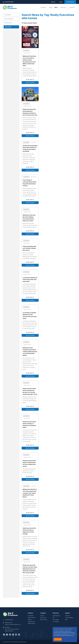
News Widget (56, 620)
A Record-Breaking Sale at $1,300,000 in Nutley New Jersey (29, 248)
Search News (8, 27)
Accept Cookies (58, 639)
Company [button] (43, 7)
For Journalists (56, 622)
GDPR (73, 635)
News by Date (8, 23)
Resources (56, 613)
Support (67, 613)
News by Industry (9, 19)
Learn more (71, 634)
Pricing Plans (31, 616)
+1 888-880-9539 (8, 2)
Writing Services (31, 622)
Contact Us (72, 7)
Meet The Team (44, 620)
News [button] (56, 7)
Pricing (51, 7)
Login (61, 2)
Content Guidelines (69, 618)
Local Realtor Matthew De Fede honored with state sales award (30, 280)
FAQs (66, 620)
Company (43, 613)
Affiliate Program (31, 624)
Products (30, 613)
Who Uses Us (43, 618)
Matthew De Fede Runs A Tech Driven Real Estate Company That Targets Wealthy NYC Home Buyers (30, 493)
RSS (54, 618)
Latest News (8, 15)
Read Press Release (30, 83)
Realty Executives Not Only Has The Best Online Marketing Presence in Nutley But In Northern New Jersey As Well (30, 569)
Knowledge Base (56, 616)
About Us (42, 616)
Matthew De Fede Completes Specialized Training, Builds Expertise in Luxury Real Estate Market (30, 352)
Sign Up (53, 2)
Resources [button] (63, 7)
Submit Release (70, 2)
